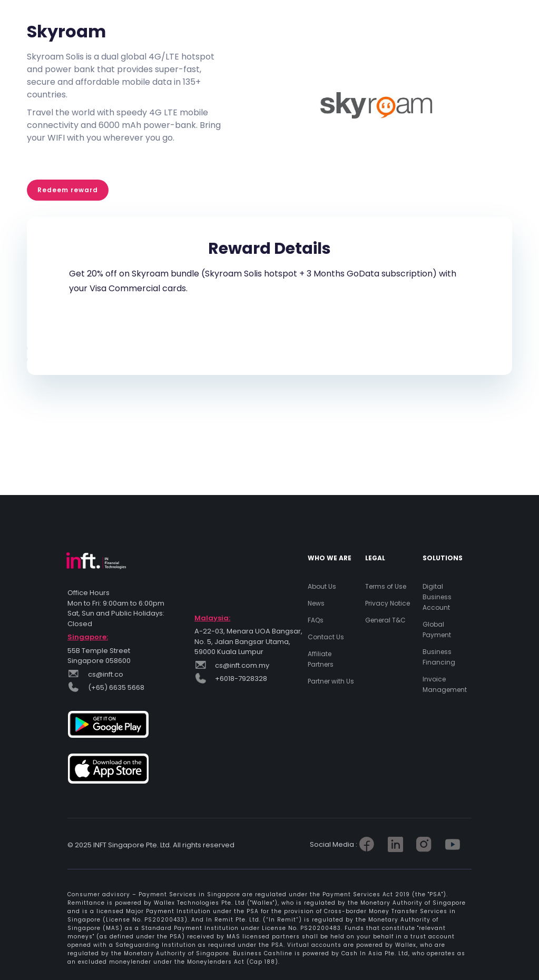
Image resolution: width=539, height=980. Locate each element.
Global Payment (437, 630)
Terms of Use (386, 586)
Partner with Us (331, 681)
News (316, 603)
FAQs (316, 620)
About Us (322, 586)
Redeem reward (68, 190)
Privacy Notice (388, 603)
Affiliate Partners (321, 659)
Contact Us (326, 637)
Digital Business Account (437, 597)
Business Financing (439, 657)
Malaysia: (212, 618)
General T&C (385, 620)
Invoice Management (445, 684)
